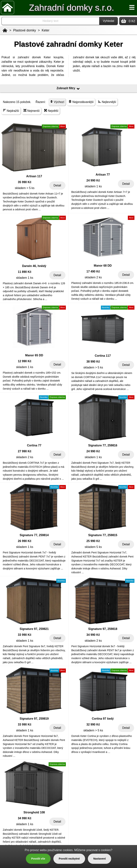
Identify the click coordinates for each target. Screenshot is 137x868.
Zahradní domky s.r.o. (72, 8)
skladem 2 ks (93, 277)
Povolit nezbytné (69, 859)
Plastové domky (25, 30)
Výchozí (57, 102)
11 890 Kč (25, 272)
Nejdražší (11, 111)
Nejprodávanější (81, 102)
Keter (45, 30)
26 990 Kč (25, 541)
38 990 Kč (93, 362)
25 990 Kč (93, 541)
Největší (51, 111)
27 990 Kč (25, 451)
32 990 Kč (93, 724)
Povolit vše (38, 859)
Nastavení (100, 859)
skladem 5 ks (93, 547)
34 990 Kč (93, 635)
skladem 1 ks (93, 186)
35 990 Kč (25, 182)
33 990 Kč (25, 635)
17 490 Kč (93, 271)
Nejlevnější (107, 102)
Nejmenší (32, 111)
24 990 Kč (93, 180)
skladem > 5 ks (25, 188)
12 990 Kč (25, 361)
